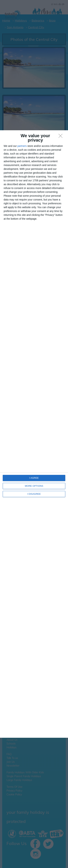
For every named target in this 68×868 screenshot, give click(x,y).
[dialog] (34, 434)
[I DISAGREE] (61, 137)
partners (22, 146)
